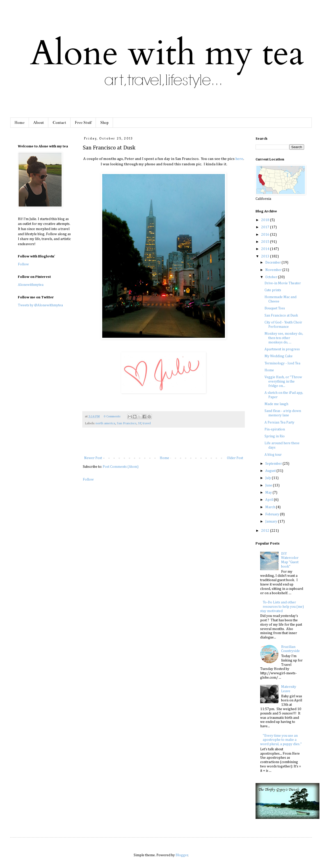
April (270, 500)
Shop (104, 123)
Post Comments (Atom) (121, 467)
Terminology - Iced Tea (282, 363)
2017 (266, 227)
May (269, 493)
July (269, 478)
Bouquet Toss (275, 308)
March (271, 507)
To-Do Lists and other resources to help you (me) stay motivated (282, 607)
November (274, 270)
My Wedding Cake (279, 356)
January (272, 522)
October (272, 277)
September (274, 464)
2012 (266, 531)
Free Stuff (83, 123)
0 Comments (112, 416)
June (269, 485)
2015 (266, 242)
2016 (266, 235)
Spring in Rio (275, 436)
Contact (59, 123)
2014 (266, 249)
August (271, 471)
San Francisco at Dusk (281, 316)
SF (140, 423)
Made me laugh (276, 404)
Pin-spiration (275, 429)
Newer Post (93, 458)
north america (105, 423)
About (39, 123)
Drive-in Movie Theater (283, 283)
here (239, 159)
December (273, 263)
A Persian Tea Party (279, 422)
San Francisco (127, 423)
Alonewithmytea (31, 285)
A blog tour (273, 455)
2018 (266, 220)
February (273, 514)
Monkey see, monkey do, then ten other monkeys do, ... (284, 338)
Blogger (182, 855)
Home (20, 123)
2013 (266, 256)
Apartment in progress (282, 349)
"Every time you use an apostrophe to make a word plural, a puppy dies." (281, 740)
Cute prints (273, 290)
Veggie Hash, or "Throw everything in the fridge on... (283, 382)
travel (147, 423)
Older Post (235, 458)
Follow (88, 480)
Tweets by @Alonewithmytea (40, 305)
